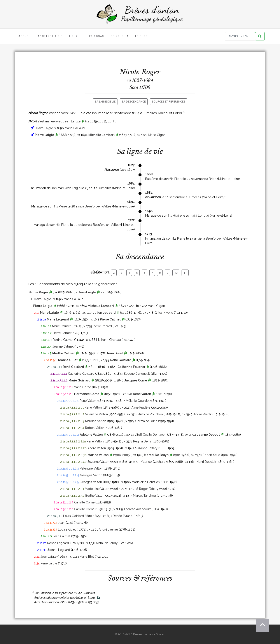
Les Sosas (96, 36)
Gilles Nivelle (164, 313)
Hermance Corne (87, 394)
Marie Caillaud (75, 128)
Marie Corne (82, 387)
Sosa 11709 (140, 87)
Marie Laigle (49, 313)
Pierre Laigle (44, 135)
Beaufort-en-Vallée (98, 206)
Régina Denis (142, 441)
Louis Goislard (73, 516)
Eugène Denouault (137, 374)
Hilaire (177, 216)
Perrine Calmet (63, 340)
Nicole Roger (38, 292)
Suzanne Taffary (146, 448)
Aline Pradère (141, 407)
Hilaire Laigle (44, 128)
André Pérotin (203, 414)
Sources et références (169, 102)
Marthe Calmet (64, 353)
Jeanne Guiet (68, 360)
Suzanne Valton (98, 462)
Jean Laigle (72, 121)
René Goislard (121, 360)
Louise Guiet (67, 529)
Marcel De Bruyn (156, 455)
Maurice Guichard (153, 462)
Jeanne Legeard (59, 550)
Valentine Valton (96, 414)
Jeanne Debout (208, 435)
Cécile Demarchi (155, 435)
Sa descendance (134, 102)
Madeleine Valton (97, 489)
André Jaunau (108, 529)
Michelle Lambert (101, 135)
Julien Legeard (104, 313)
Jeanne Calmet (63, 346)
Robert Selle (211, 455)
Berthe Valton (95, 496)
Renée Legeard (58, 543)
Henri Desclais (206, 462)
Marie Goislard (79, 380)
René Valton (142, 394)
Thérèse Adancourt (137, 509)
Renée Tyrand (123, 516)
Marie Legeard (58, 319)
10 (176, 273)
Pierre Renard (102, 326)
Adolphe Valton (91, 435)
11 (185, 273)
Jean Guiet (115, 353)
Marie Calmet (61, 326)
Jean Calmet (61, 536)
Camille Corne (84, 502)
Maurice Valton (96, 421)
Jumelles (150, 113)
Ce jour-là (120, 36)
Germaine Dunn (146, 421)
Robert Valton (95, 428)
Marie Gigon (157, 135)
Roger (151, 72)
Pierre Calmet (110, 319)
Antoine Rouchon (150, 414)
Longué (203, 216)
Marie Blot (87, 557)
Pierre (178, 179)
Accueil (25, 36)
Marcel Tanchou (144, 496)
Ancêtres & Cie (50, 36)
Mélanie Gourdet (138, 401)
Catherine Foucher (131, 367)
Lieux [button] (74, 36)
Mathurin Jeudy (107, 543)
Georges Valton (91, 475)
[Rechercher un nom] (240, 36)
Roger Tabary (149, 489)
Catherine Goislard (81, 374)
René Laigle (49, 563)
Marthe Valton (98, 455)
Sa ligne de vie (105, 102)
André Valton (97, 448)
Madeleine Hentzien (146, 482)
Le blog (142, 36)
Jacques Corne (136, 380)
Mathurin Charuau (108, 340)
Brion (213, 179)
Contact (161, 634)
